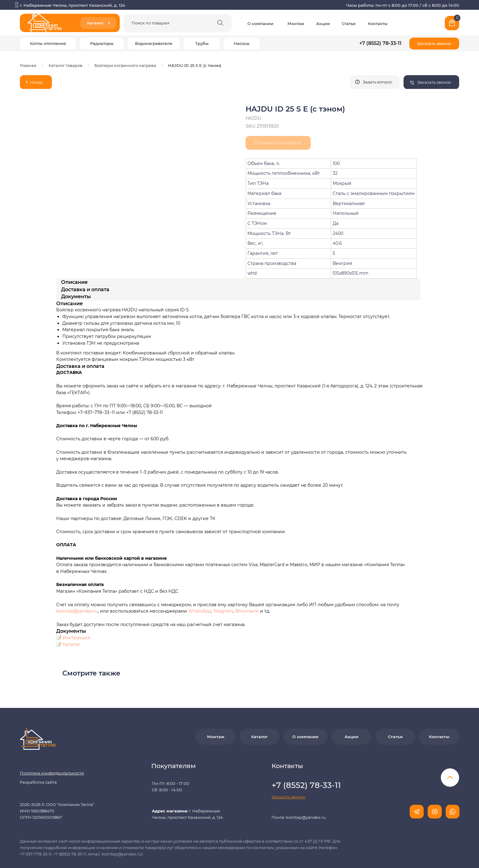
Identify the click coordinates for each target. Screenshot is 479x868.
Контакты (378, 24)
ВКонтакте (248, 586)
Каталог (71, 620)
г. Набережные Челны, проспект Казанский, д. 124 (73, 5)
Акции (323, 24)
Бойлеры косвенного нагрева (125, 65)
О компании (260, 24)
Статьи (349, 24)
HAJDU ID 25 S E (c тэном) (195, 65)
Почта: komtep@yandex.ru (299, 793)
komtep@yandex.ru (77, 586)
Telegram (223, 586)
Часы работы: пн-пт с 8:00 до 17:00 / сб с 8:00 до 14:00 (403, 5)
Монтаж (296, 24)
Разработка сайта (38, 757)
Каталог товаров (66, 65)
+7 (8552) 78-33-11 (380, 43)
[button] (434, 44)
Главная (28, 65)
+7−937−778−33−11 (96, 388)
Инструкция (76, 613)
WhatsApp (199, 586)
